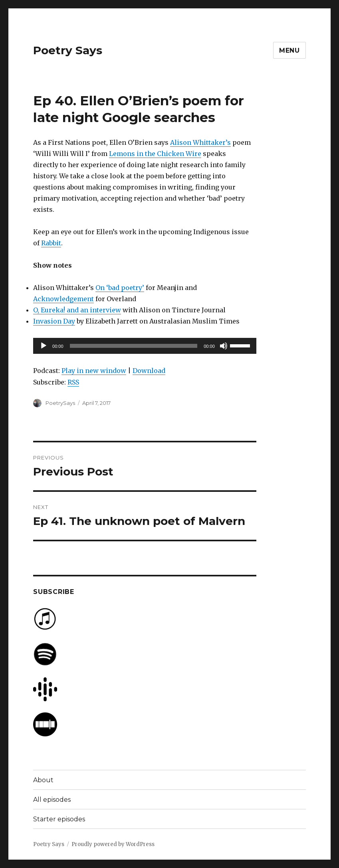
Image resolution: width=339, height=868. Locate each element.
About (43, 780)
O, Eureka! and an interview (77, 310)
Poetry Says (68, 50)
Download (149, 371)
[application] (145, 346)
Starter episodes (59, 819)
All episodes (52, 800)
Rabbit (51, 243)
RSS (73, 382)
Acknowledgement (63, 299)
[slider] (134, 346)
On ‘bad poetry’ (120, 288)
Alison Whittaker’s (200, 142)
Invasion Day (54, 321)
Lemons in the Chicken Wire (155, 154)
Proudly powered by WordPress (113, 844)
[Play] (44, 346)
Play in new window (94, 371)
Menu (289, 50)
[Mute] (224, 346)
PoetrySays (60, 403)
